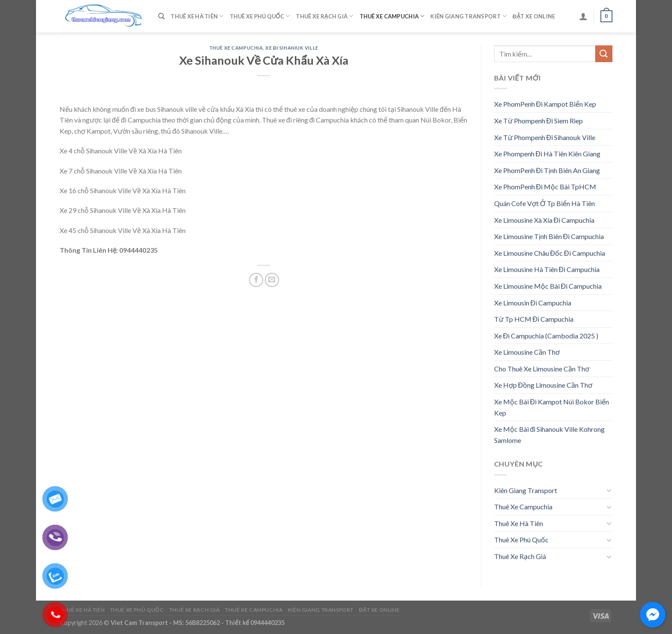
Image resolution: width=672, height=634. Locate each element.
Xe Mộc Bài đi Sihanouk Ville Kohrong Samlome (550, 435)
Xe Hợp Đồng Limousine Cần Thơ (543, 385)
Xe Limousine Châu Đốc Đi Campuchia (550, 253)
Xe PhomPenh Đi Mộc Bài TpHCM (545, 187)
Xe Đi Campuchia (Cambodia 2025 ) (546, 336)
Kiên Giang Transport (468, 16)
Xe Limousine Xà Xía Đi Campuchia (544, 220)
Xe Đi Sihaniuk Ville (292, 48)
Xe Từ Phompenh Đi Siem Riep (539, 121)
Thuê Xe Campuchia (392, 16)
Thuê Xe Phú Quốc (260, 16)
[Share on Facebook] (256, 280)
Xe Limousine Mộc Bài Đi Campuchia (548, 286)
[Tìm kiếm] (161, 16)
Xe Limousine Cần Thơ (527, 352)
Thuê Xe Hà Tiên (197, 16)
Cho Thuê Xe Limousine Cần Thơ (542, 369)
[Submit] (604, 54)
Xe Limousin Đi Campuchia (533, 303)
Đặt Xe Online (534, 16)
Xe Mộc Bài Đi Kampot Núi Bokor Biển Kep (552, 407)
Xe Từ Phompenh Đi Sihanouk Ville (545, 137)
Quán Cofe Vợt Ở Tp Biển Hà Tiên (544, 203)
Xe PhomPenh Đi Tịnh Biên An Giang (547, 170)
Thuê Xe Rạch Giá (324, 16)
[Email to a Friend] (272, 280)
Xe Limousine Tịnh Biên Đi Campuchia (549, 236)
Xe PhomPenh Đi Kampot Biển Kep (545, 104)
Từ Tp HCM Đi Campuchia (534, 319)
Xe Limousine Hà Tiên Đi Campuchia (547, 269)
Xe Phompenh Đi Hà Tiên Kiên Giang (547, 154)
